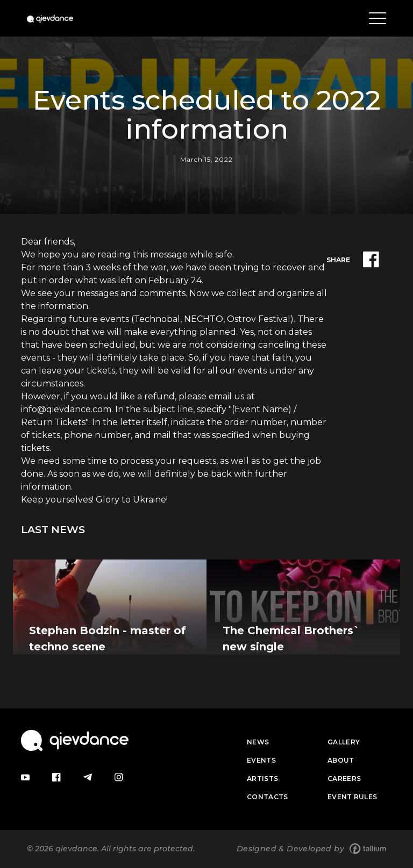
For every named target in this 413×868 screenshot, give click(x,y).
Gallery (344, 742)
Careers (344, 779)
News (258, 742)
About (341, 760)
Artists (262, 779)
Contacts (267, 797)
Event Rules (352, 797)
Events (261, 760)
